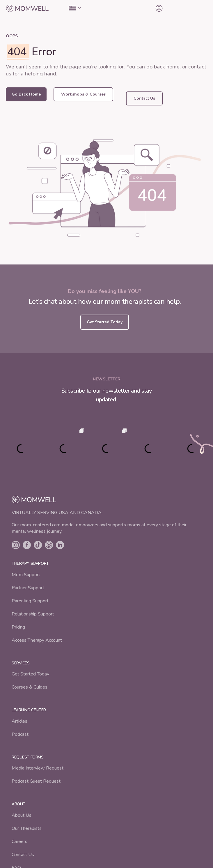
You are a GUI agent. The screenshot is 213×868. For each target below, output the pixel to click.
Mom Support (26, 575)
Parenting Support (30, 601)
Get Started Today (30, 674)
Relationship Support (33, 614)
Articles (19, 721)
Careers (19, 841)
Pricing (18, 627)
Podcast (20, 734)
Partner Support (28, 588)
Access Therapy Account (37, 640)
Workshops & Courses (83, 94)
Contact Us (23, 855)
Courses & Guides (30, 687)
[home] (27, 8)
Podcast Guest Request (36, 781)
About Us (22, 815)
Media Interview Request (38, 768)
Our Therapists (27, 828)
